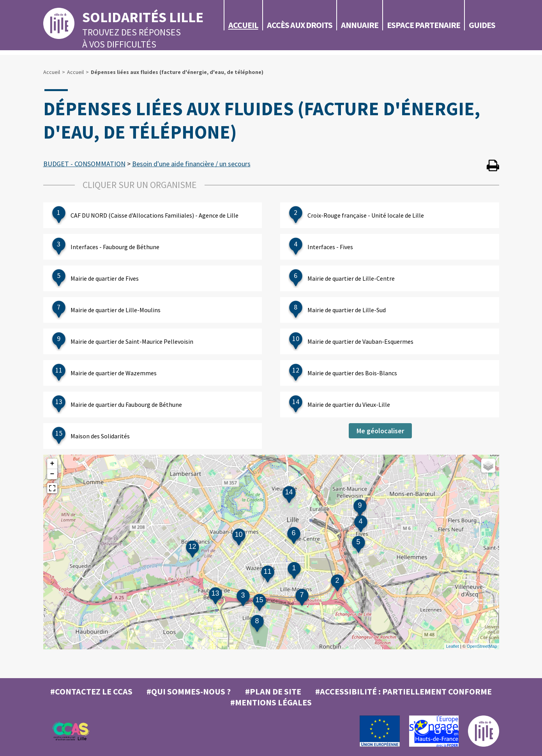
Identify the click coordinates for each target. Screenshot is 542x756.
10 (238, 534)
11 (267, 571)
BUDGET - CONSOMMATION (84, 164)
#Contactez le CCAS (91, 691)
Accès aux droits (300, 25)
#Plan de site (273, 691)
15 (259, 600)
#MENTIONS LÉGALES (271, 702)
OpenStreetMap (482, 646)
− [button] (52, 474)
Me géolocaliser (380, 431)
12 (192, 547)
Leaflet (453, 646)
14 (289, 492)
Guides (482, 25)
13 (215, 593)
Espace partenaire (424, 25)
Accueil (243, 25)
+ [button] (52, 464)
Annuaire (360, 25)
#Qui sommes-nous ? (189, 691)
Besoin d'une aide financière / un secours (191, 164)
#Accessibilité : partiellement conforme (403, 691)
